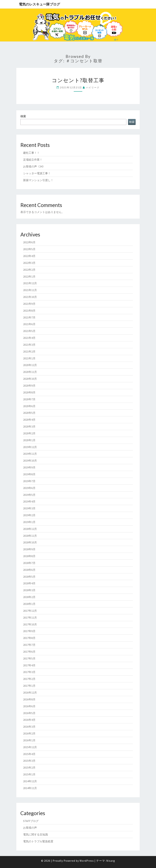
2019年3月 (29, 508)
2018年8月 (29, 556)
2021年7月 (29, 317)
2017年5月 (29, 658)
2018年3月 (29, 590)
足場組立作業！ (33, 160)
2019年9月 (29, 467)
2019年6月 (29, 488)
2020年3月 (29, 426)
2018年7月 (29, 563)
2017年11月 (30, 618)
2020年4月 (29, 420)
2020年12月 (30, 365)
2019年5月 (29, 495)
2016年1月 (29, 740)
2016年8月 (29, 699)
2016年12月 (30, 693)
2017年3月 (29, 672)
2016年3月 (29, 727)
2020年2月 (29, 433)
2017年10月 (30, 624)
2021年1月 (29, 358)
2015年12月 (30, 747)
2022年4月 (29, 256)
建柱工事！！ (31, 153)
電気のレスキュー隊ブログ (39, 4)
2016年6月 (29, 706)
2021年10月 (30, 297)
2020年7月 (29, 399)
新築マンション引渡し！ (38, 180)
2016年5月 (29, 713)
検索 (23, 116)
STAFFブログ (31, 821)
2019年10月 (30, 461)
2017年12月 (30, 611)
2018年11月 (30, 536)
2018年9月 (29, 549)
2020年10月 (30, 379)
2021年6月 (29, 324)
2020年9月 (29, 386)
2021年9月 (29, 304)
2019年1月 (29, 522)
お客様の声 (30, 828)
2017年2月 (29, 679)
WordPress (87, 861)
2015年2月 (29, 768)
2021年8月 (29, 311)
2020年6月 (29, 406)
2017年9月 (29, 631)
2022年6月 (29, 242)
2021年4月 (29, 338)
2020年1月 (29, 440)
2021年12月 (30, 283)
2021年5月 (29, 331)
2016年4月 (29, 720)
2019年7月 (29, 481)
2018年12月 (30, 529)
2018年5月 (29, 577)
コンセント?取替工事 (78, 80)
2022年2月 (29, 270)
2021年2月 (29, 351)
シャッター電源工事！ (37, 173)
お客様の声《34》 (34, 166)
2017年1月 (29, 686)
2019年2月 (29, 515)
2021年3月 (29, 345)
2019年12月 (30, 447)
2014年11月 (30, 788)
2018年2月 (29, 597)
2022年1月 (29, 276)
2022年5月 (29, 249)
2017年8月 (29, 638)
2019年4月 (29, 501)
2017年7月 (29, 645)
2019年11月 (30, 454)
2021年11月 (30, 290)
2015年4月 (29, 754)
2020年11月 (30, 372)
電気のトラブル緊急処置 (38, 841)
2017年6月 (29, 652)
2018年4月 (29, 583)
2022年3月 (29, 263)
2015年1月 (29, 774)
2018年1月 (29, 604)
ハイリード (93, 87)
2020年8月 (29, 392)
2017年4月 (29, 665)
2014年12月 (30, 781)
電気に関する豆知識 (35, 834)
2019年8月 (29, 474)
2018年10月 (30, 542)
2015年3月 (29, 761)
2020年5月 (29, 413)
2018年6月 (29, 570)
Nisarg (111, 861)
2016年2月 (29, 733)
